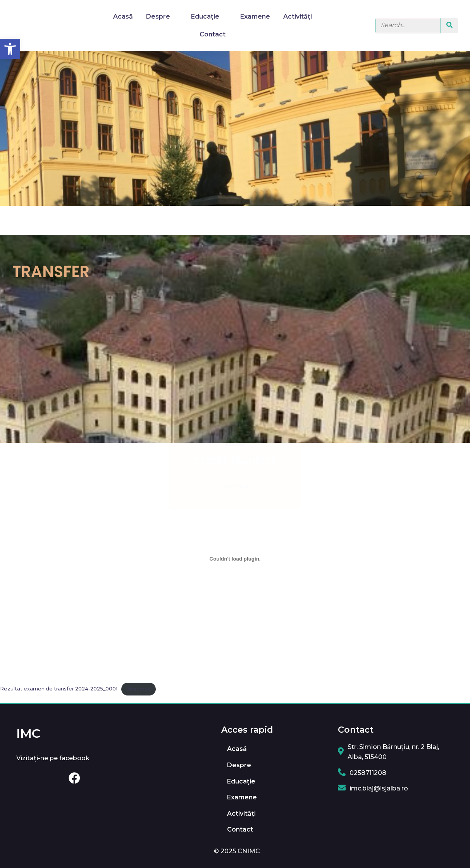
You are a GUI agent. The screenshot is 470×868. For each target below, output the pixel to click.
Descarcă (138, 689)
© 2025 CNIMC (237, 851)
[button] (10, 49)
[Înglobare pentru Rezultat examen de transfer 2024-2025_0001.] (235, 559)
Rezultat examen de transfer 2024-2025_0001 (59, 689)
